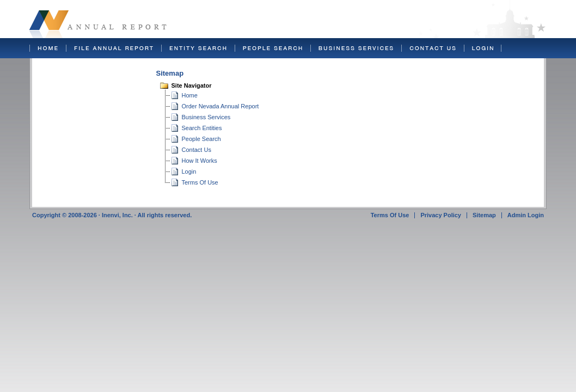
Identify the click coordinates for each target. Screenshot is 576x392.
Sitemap (484, 215)
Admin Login (526, 215)
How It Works (200, 161)
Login (189, 171)
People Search (201, 139)
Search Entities (202, 128)
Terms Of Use (200, 182)
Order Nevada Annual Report (220, 106)
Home (190, 95)
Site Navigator (192, 85)
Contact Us (197, 150)
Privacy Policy (441, 215)
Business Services (206, 117)
